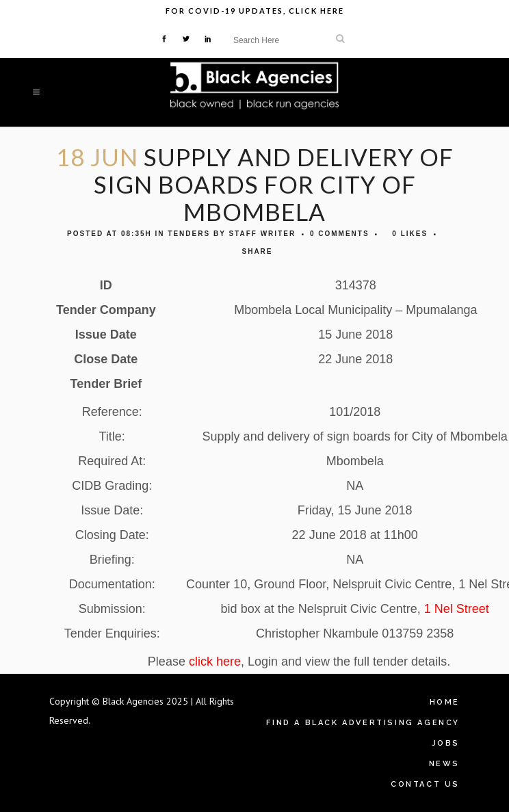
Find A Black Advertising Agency (363, 723)
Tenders (189, 234)
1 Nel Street (457, 609)
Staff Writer (262, 234)
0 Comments (340, 234)
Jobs (446, 743)
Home (445, 702)
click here (215, 662)
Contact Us (425, 784)
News (444, 764)
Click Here (316, 11)
